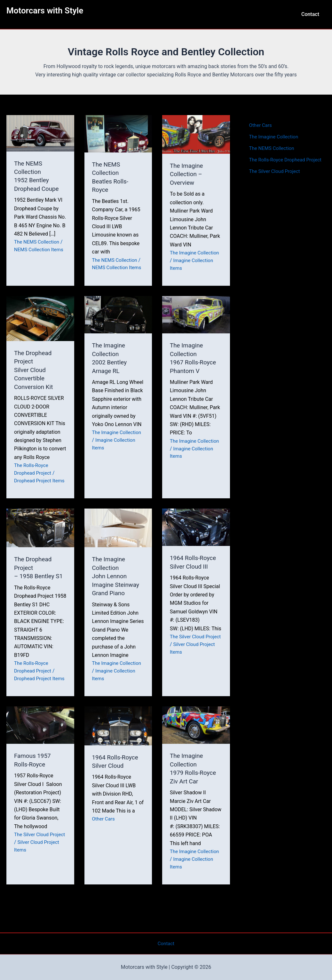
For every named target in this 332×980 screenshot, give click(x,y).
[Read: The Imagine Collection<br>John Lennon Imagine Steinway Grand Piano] (118, 539)
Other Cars (104, 837)
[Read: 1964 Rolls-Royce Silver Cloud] (118, 744)
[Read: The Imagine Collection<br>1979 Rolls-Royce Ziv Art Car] (196, 743)
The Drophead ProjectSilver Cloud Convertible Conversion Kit (35, 375)
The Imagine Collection (196, 252)
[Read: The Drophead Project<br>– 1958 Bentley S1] (40, 539)
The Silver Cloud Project (276, 179)
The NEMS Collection (38, 241)
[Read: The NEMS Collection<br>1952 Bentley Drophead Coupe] (40, 133)
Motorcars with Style (45, 11)
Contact (312, 14)
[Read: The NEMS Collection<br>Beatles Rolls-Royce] (118, 133)
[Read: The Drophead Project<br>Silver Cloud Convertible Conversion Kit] (40, 324)
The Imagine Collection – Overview (187, 174)
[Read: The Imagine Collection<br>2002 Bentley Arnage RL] (118, 320)
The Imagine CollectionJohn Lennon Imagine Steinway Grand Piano (117, 588)
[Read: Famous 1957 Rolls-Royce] (40, 743)
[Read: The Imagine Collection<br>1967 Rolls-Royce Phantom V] (196, 320)
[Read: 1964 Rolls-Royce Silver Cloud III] (196, 539)
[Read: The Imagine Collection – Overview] (196, 134)
